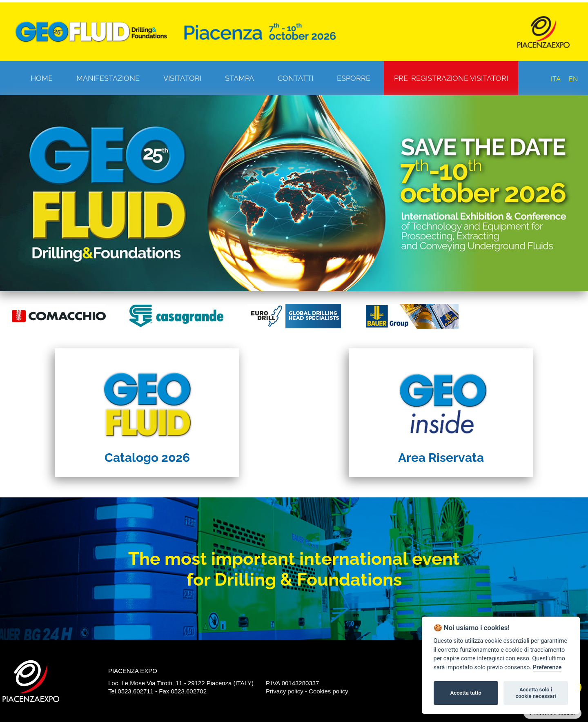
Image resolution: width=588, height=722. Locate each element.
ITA (556, 79)
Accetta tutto (466, 693)
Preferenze (547, 667)
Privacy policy (285, 691)
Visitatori (182, 78)
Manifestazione (108, 78)
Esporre (354, 78)
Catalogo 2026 (147, 458)
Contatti (295, 78)
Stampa (239, 78)
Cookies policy (329, 691)
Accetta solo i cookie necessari (536, 693)
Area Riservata (441, 458)
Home (42, 78)
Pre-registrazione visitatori (451, 78)
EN (573, 79)
